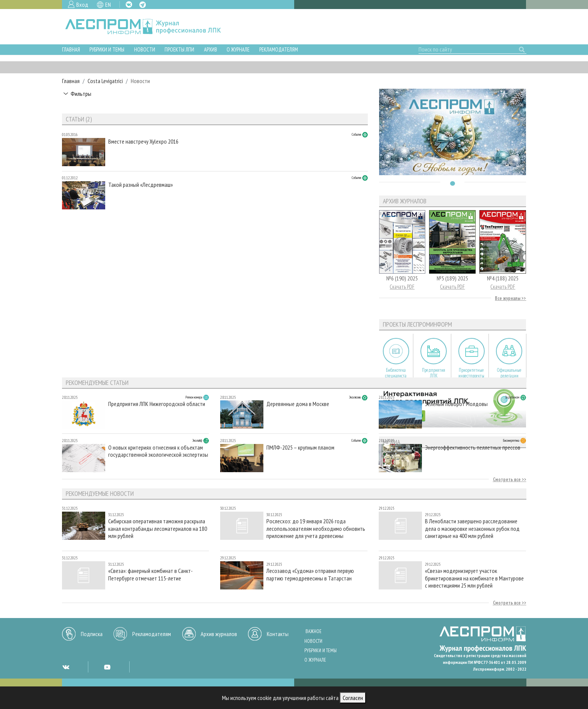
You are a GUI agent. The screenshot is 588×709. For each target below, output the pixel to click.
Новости (145, 49)
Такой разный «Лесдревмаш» (141, 185)
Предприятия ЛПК (434, 373)
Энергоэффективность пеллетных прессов (473, 448)
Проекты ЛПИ (179, 49)
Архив (211, 49)
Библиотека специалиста (396, 373)
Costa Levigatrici (105, 81)
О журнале (238, 49)
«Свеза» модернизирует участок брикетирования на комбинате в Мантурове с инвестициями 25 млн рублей (474, 578)
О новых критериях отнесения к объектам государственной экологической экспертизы (158, 451)
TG (143, 5)
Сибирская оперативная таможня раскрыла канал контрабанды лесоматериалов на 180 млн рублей (158, 528)
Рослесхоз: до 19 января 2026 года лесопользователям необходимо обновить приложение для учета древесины (316, 528)
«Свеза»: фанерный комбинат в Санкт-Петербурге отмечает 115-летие (150, 574)
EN (108, 5)
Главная (71, 49)
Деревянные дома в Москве (298, 404)
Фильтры (81, 94)
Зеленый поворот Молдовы (456, 404)
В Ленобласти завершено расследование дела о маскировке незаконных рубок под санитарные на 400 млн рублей (472, 528)
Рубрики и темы (107, 49)
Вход (82, 5)
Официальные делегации (509, 373)
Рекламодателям (279, 49)
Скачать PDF (402, 287)
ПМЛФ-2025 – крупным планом (300, 448)
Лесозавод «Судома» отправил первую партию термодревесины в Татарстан (310, 574)
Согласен (353, 698)
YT (107, 667)
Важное (314, 631)
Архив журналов (219, 634)
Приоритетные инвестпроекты (471, 373)
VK (129, 5)
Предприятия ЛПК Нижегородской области (157, 404)
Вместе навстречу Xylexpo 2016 (143, 142)
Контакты (278, 634)
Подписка (92, 634)
